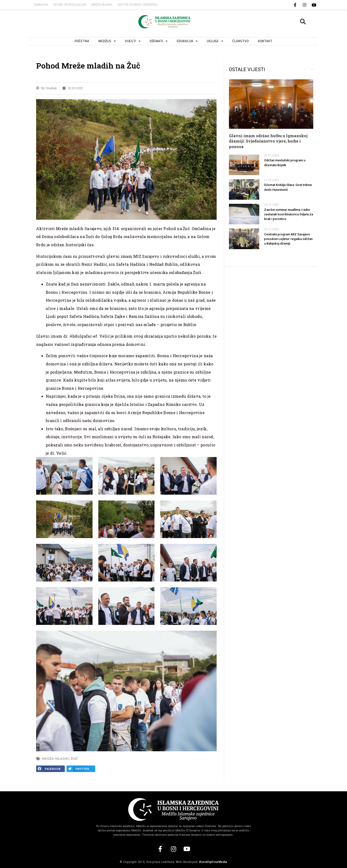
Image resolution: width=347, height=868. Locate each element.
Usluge (215, 41)
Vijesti (133, 41)
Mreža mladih (55, 759)
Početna (82, 41)
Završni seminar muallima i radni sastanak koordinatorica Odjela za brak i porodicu (289, 214)
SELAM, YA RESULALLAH (70, 5)
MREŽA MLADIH (102, 5)
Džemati (159, 41)
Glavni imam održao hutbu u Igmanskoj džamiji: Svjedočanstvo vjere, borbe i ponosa (268, 141)
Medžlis (107, 41)
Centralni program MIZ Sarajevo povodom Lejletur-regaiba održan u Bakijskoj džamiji (288, 239)
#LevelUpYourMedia (213, 862)
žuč (74, 759)
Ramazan (41, 5)
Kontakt (265, 41)
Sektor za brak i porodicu (138, 5)
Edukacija (187, 41)
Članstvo (240, 41)
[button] (303, 22)
